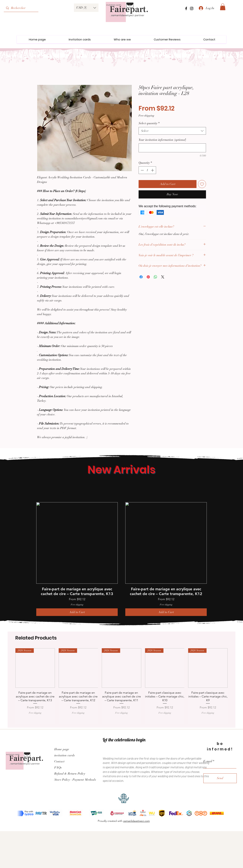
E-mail (208, 761)
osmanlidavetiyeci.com (136, 821)
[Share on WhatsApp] (155, 277)
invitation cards (65, 755)
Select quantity (149, 123)
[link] (223, 7)
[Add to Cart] (77, 612)
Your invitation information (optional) (162, 140)
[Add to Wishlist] (202, 184)
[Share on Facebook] (141, 277)
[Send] (220, 778)
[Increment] (153, 170)
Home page (62, 749)
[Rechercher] (21, 8)
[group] (121, 559)
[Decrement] (142, 170)
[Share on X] (163, 277)
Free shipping (146, 116)
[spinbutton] (147, 170)
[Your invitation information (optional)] (172, 148)
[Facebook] (186, 8)
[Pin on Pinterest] (148, 277)
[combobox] (172, 131)
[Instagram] (192, 8)
